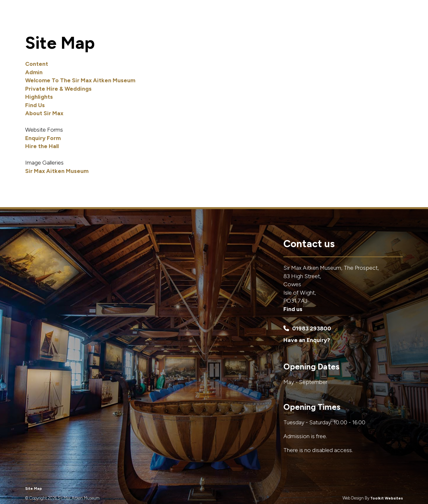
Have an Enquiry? (307, 340)
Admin (34, 72)
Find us (293, 309)
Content (37, 64)
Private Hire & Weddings (255, 21)
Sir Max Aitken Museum (57, 171)
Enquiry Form (43, 138)
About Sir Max (354, 21)
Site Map (34, 489)
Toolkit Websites (387, 498)
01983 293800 (307, 328)
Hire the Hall (42, 146)
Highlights (312, 21)
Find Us (393, 21)
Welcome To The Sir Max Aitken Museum (80, 80)
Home (204, 21)
